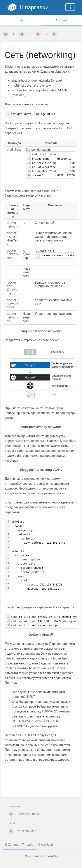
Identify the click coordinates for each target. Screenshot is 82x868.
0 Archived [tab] (45, 845)
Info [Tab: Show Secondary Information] (20, 20)
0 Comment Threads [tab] (19, 845)
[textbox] (43, 114)
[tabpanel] (41, 856)
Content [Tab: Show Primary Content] (61, 20)
